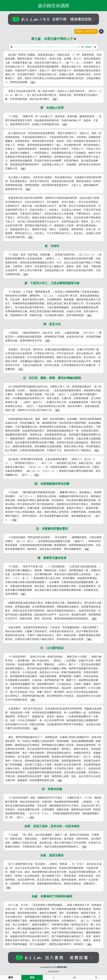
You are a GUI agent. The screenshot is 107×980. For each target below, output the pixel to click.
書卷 (11, 977)
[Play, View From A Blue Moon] (12, 47)
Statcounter (53, 971)
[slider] (45, 47)
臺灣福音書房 (62, 967)
